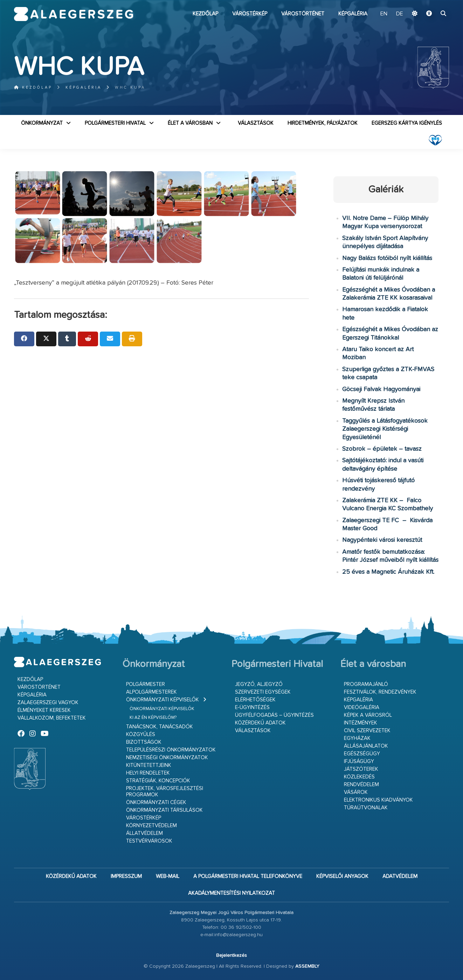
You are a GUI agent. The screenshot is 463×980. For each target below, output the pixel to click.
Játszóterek (361, 769)
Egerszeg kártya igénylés (407, 123)
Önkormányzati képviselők (163, 700)
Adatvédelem (400, 876)
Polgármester (146, 684)
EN (384, 14)
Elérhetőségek (255, 700)
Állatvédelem (144, 833)
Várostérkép (250, 14)
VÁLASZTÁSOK (256, 123)
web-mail (168, 876)
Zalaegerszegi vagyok (48, 703)
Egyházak (357, 738)
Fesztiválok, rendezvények (380, 692)
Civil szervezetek (367, 731)
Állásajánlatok (366, 746)
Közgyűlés (141, 734)
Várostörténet (303, 14)
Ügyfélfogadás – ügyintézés (274, 715)
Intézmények (361, 723)
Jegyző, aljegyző (259, 684)
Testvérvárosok (149, 841)
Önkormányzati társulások (164, 810)
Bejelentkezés (231, 955)
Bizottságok (144, 742)
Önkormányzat (42, 123)
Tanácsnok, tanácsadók (160, 727)
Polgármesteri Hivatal (115, 123)
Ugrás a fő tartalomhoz (431, 3)
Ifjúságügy (359, 761)
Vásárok (356, 792)
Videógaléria (362, 707)
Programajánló (366, 684)
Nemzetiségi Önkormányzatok (167, 758)
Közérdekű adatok (260, 723)
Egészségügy (362, 754)
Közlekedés (359, 777)
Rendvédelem (361, 785)
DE (400, 14)
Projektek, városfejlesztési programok (165, 792)
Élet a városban (190, 123)
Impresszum (126, 876)
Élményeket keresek (44, 710)
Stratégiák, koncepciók (158, 781)
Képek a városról (368, 715)
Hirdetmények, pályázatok (323, 123)
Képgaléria (353, 14)
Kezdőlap (205, 14)
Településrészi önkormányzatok (171, 750)
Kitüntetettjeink (149, 765)
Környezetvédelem (151, 826)
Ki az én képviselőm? (153, 718)
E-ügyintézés (252, 707)
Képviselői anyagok (342, 876)
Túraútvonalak (366, 808)
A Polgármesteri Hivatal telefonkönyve (248, 876)
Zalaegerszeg (74, 14)
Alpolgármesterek (151, 692)
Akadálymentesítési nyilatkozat (231, 893)
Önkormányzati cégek (156, 802)
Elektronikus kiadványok (378, 800)
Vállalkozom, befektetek (52, 718)
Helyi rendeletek (148, 773)
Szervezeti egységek (263, 692)
